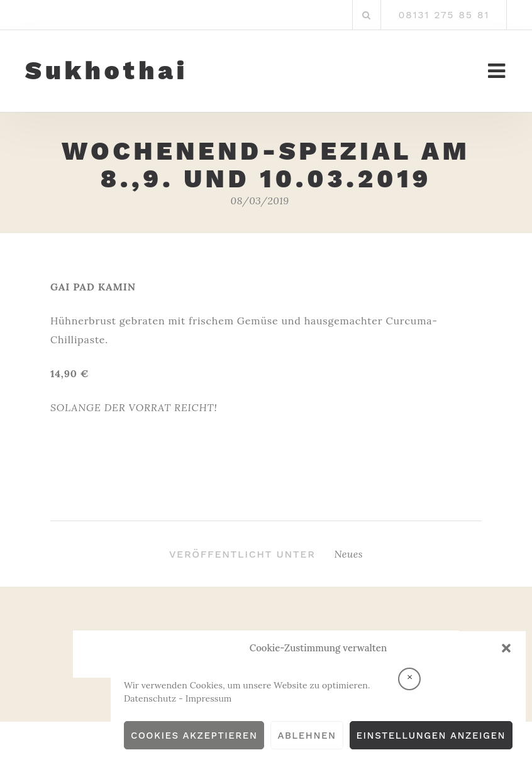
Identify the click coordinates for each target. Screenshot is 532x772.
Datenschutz (150, 698)
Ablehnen (307, 736)
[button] (506, 648)
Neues (349, 554)
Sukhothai (107, 71)
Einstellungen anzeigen (431, 736)
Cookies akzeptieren (194, 736)
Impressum (209, 698)
